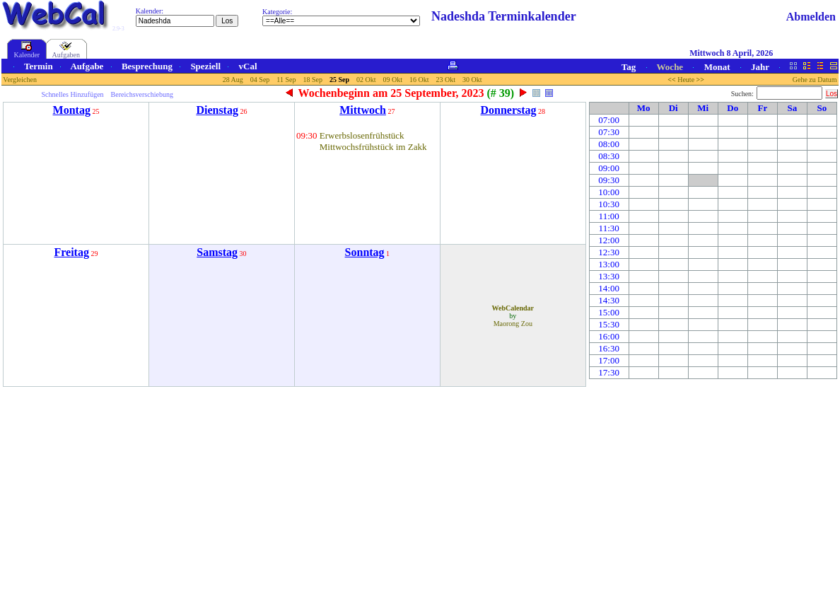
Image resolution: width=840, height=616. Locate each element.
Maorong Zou (513, 324)
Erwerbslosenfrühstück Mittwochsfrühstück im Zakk (373, 141)
